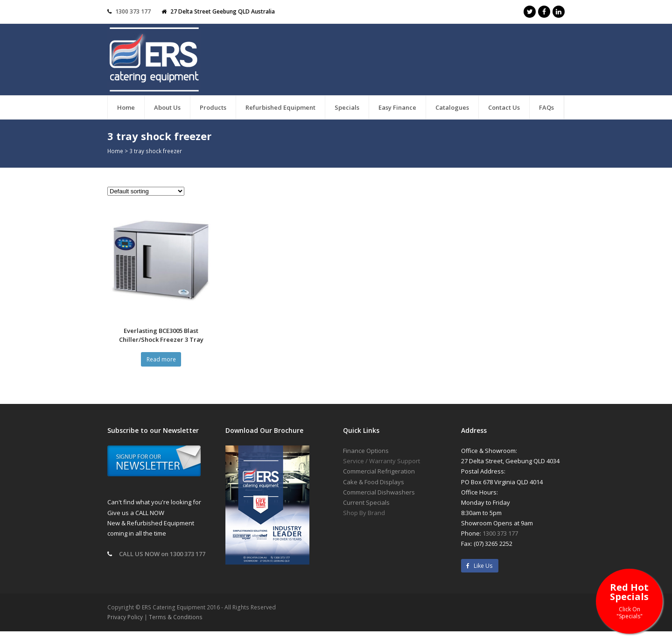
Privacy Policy (125, 617)
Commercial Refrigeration (379, 471)
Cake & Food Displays (374, 482)
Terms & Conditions (176, 617)
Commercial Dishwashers (379, 492)
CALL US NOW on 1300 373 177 (162, 554)
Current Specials (366, 502)
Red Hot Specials (629, 600)
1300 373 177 (133, 11)
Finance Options (366, 451)
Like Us (479, 566)
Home (115, 151)
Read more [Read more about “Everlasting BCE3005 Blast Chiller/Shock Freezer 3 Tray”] (161, 359)
